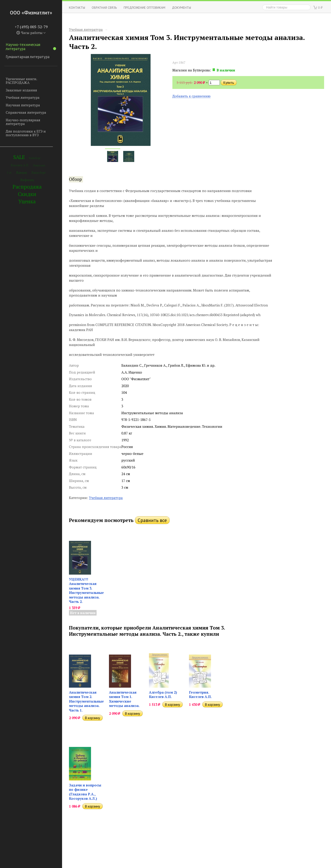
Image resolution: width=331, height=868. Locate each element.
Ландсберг (39, 173)
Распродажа (27, 187)
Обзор (75, 179)
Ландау (22, 172)
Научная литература (23, 105)
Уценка (27, 201)
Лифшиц (27, 180)
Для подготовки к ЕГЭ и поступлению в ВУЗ (26, 133)
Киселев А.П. (20, 165)
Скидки (27, 194)
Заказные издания (21, 90)
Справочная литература (26, 112)
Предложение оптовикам (144, 7)
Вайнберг (35, 158)
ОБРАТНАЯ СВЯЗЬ (104, 7)
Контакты (77, 7)
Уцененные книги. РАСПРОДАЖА (21, 81)
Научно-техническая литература (31, 47)
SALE (19, 157)
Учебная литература (23, 97)
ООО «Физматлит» (31, 13)
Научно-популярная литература (23, 122)
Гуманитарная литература (28, 57)
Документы (181, 7)
